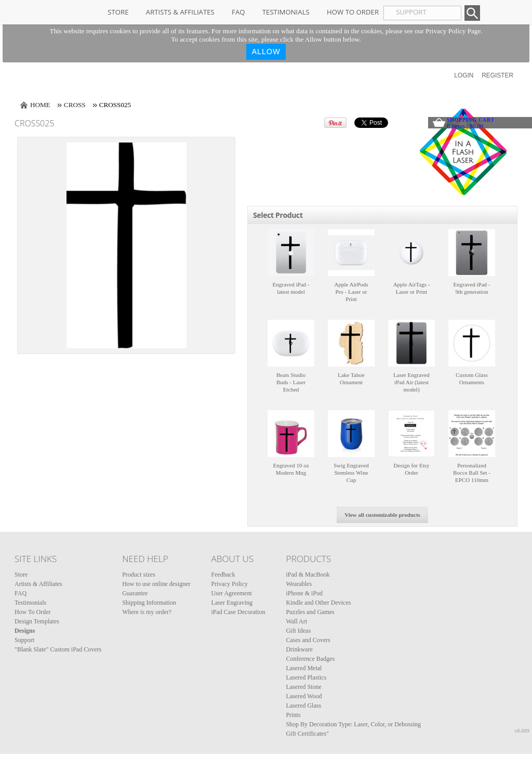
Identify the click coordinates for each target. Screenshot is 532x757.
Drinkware (299, 649)
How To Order (353, 12)
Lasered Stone (303, 687)
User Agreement (231, 593)
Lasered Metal (304, 668)
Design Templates (37, 621)
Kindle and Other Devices (318, 603)
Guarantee (135, 593)
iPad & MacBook (308, 575)
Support (24, 640)
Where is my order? (147, 612)
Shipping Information (149, 603)
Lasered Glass (303, 706)
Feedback (223, 575)
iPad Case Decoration (238, 612)
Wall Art (296, 621)
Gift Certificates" (307, 734)
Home (40, 105)
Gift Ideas (298, 631)
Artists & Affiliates (180, 12)
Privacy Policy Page (453, 31)
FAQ (238, 12)
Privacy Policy (229, 584)
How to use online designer (156, 584)
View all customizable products (382, 515)
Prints (293, 715)
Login (464, 75)
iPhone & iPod (304, 593)
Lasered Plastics (306, 677)
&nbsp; (291, 253)
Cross (75, 105)
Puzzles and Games (310, 612)
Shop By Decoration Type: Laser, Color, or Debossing (353, 724)
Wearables (299, 584)
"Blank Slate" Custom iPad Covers (58, 649)
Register (497, 75)
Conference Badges (310, 659)
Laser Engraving (232, 603)
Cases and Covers (308, 640)
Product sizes (139, 575)
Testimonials (286, 12)
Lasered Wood (304, 696)
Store (118, 12)
